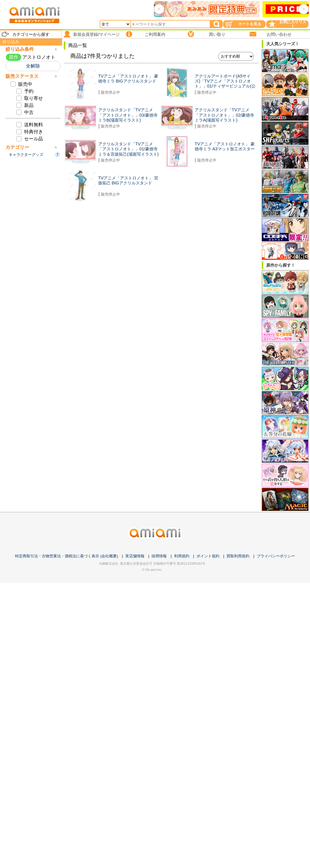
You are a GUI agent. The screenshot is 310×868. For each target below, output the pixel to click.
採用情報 (159, 556)
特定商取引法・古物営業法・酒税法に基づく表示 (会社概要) (66, 556)
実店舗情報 (135, 556)
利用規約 (182, 556)
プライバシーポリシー (276, 556)
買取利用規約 (238, 556)
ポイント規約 (208, 556)
